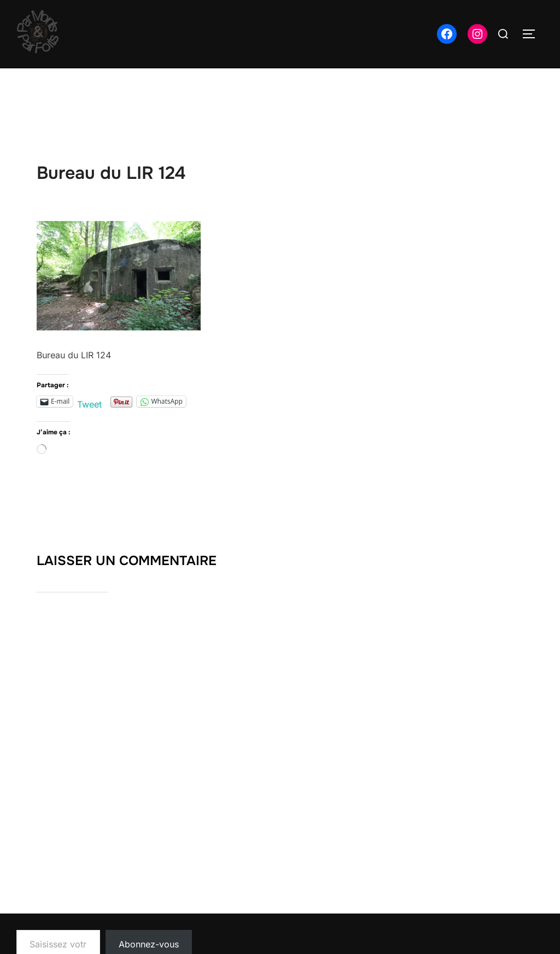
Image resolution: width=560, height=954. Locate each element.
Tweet (89, 402)
